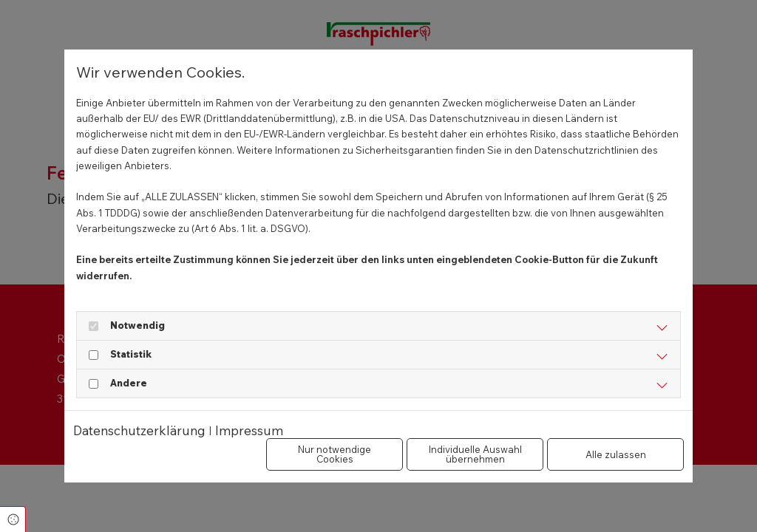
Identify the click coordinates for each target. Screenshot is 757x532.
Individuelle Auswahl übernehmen (475, 454)
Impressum (249, 430)
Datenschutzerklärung (139, 430)
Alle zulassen (616, 454)
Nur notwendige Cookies (335, 454)
